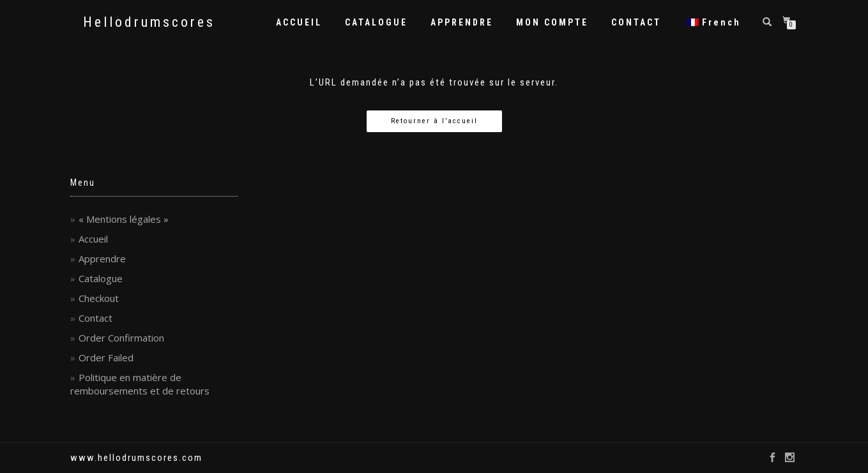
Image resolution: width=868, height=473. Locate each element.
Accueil (93, 239)
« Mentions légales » (124, 219)
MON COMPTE (552, 22)
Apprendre (102, 259)
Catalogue (101, 278)
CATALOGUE (376, 22)
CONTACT (636, 22)
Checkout (99, 298)
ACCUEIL (299, 22)
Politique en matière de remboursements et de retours (140, 384)
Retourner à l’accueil (434, 121)
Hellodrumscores (149, 22)
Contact (95, 318)
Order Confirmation (121, 338)
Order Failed (106, 357)
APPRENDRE (462, 22)
